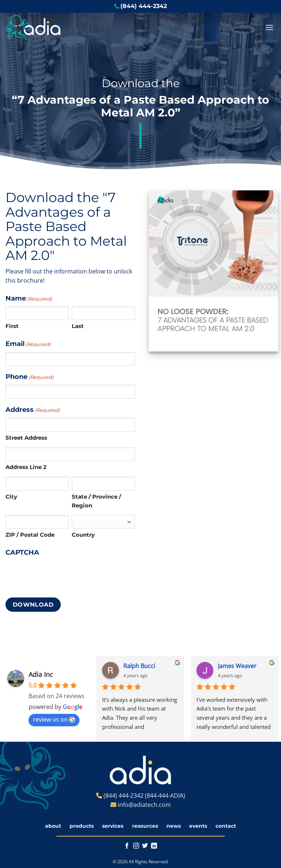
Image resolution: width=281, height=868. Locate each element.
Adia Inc (41, 674)
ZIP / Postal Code (30, 535)
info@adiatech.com (144, 805)
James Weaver (237, 666)
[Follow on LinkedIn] (154, 846)
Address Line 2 (26, 467)
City (11, 497)
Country (83, 535)
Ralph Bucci (139, 666)
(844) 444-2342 (144, 6)
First (12, 326)
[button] (269, 27)
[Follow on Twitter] (145, 846)
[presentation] (61, 575)
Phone (29, 377)
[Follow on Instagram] (136, 846)
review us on (54, 719)
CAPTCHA (22, 552)
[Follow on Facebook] (127, 846)
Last (78, 326)
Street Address (26, 438)
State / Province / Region (96, 501)
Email (28, 344)
